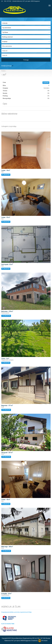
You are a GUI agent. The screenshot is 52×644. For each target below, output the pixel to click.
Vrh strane (44, 641)
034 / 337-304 (8, 1)
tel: (2, 1)
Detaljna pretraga (7, 66)
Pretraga (26, 60)
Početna (3, 71)
